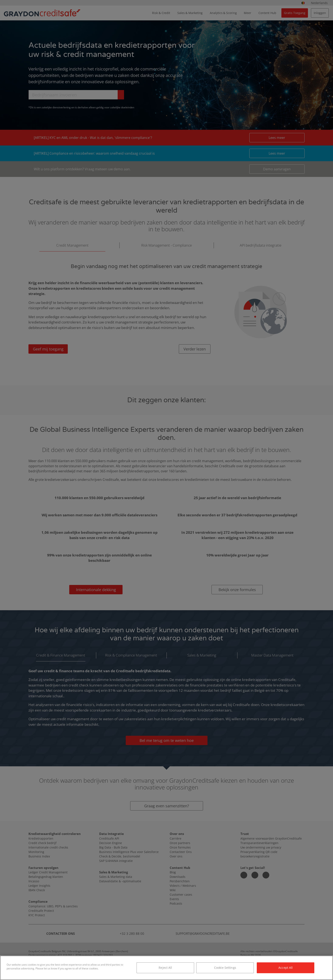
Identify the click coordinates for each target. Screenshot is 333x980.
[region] (166, 968)
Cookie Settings (225, 968)
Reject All (165, 968)
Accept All (286, 968)
